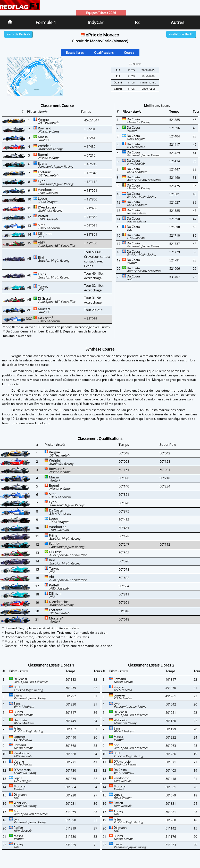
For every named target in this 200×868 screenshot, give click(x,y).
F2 (137, 22)
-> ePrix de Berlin (181, 34)
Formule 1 (46, 22)
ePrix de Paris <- (18, 34)
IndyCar (95, 22)
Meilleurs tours (157, 106)
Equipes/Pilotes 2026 (101, 13)
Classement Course (57, 106)
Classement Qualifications (100, 439)
